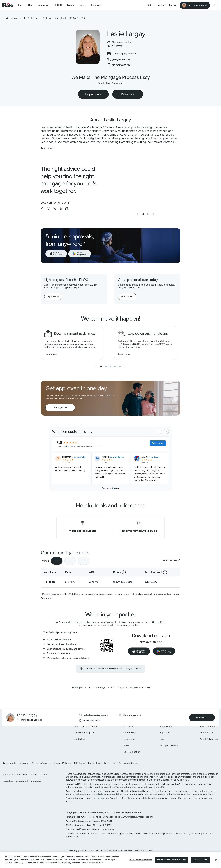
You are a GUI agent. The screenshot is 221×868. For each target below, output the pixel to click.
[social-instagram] (48, 209)
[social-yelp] (61, 209)
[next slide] (153, 214)
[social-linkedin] (55, 209)
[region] (110, 860)
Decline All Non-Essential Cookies (171, 860)
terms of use (86, 863)
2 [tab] (83, 561)
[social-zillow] (67, 209)
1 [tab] (70, 561)
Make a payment (130, 715)
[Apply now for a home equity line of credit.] (53, 297)
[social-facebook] (42, 209)
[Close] (216, 860)
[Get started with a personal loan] (127, 297)
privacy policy (71, 863)
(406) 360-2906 (90, 720)
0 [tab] (57, 561)
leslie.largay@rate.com (94, 715)
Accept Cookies (200, 860)
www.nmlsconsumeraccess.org (137, 817)
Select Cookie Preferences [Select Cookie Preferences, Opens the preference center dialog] (140, 860)
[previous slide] (138, 214)
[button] (60, 408)
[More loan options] (214, 5)
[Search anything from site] (150, 5)
